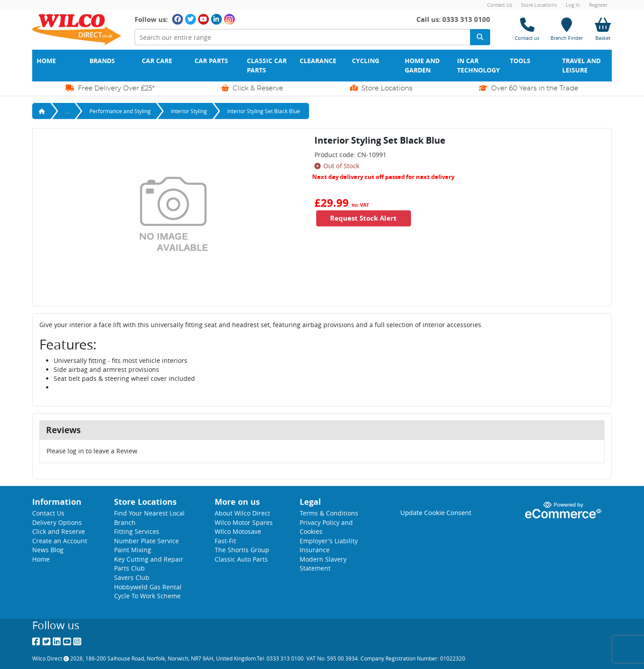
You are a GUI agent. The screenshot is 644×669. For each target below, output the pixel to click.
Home (46, 61)
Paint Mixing (133, 550)
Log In (573, 5)
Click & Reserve (252, 88)
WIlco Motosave (238, 531)
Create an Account (60, 541)
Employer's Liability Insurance (329, 545)
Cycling (366, 61)
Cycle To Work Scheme (147, 596)
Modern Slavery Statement (323, 564)
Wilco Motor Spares (244, 522)
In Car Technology (479, 66)
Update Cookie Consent (436, 513)
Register (598, 5)
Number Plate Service (146, 541)
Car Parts (211, 61)
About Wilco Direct (242, 513)
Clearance (318, 61)
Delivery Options (57, 522)
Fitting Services (137, 531)
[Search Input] (302, 37)
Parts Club (129, 568)
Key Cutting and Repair (149, 559)
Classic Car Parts (268, 66)
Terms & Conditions (329, 513)
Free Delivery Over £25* (110, 88)
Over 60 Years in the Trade (529, 88)
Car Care (157, 61)
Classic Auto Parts (241, 559)
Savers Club (132, 577)
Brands (102, 61)
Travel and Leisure (582, 66)
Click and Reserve (59, 531)
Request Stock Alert (365, 218)
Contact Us (500, 5)
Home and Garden (423, 66)
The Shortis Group (242, 550)
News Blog (48, 550)
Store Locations (539, 5)
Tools (520, 61)
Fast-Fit (225, 541)
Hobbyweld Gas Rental (148, 587)
